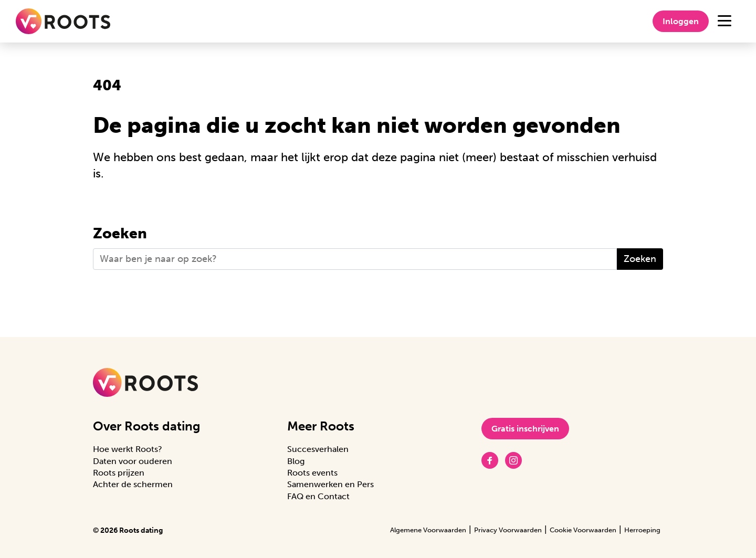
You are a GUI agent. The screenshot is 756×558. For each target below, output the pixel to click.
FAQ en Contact (318, 496)
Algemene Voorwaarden (428, 530)
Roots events (312, 473)
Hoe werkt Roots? (128, 449)
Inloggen (681, 21)
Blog (296, 461)
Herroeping (642, 530)
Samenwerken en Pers (330, 484)
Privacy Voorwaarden (508, 530)
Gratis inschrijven (525, 429)
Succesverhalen (318, 449)
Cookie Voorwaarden (583, 530)
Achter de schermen (133, 484)
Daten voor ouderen (133, 461)
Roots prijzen (119, 473)
